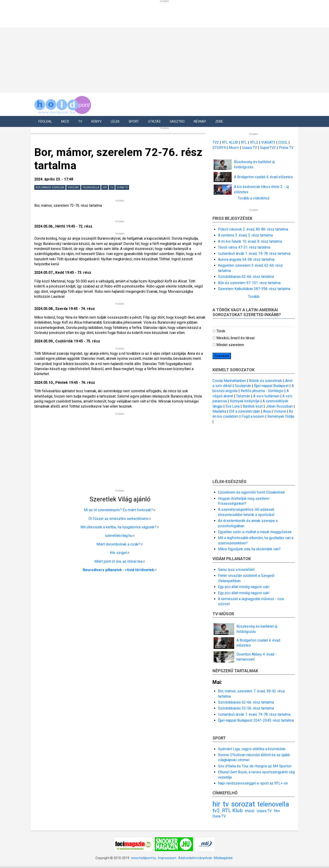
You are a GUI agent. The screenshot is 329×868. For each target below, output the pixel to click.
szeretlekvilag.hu (120, 536)
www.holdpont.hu (144, 858)
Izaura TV (250, 148)
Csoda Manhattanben (229, 381)
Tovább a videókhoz (254, 198)
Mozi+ (234, 148)
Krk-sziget (120, 553)
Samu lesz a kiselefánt (236, 570)
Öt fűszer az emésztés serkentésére (120, 519)
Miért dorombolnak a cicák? (120, 544)
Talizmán (243, 396)
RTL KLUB (230, 142)
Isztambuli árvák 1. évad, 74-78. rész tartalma (254, 254)
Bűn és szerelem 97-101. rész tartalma (249, 283)
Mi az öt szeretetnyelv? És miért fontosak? (120, 510)
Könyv (97, 121)
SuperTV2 (268, 148)
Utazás (154, 121)
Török (221, 331)
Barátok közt (253, 406)
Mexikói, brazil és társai (235, 338)
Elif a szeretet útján (245, 411)
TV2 (216, 142)
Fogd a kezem (253, 416)
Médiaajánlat (223, 858)
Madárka (219, 411)
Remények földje (281, 416)
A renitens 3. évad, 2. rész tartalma (245, 235)
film (277, 811)
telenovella (91, 187)
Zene (219, 121)
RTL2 (254, 142)
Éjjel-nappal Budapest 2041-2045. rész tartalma (256, 720)
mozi (250, 811)
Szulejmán (243, 386)
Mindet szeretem (230, 345)
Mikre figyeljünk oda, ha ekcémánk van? (249, 549)
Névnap (200, 121)
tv (112, 187)
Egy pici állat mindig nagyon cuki (244, 587)
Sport (134, 121)
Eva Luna (233, 406)
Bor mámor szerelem (50, 187)
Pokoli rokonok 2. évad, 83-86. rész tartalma (253, 229)
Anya (267, 411)
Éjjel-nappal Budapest (271, 386)
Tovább (254, 297)
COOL (283, 142)
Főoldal (45, 121)
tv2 (216, 810)
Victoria (280, 411)
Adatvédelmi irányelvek (195, 858)
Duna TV (122, 187)
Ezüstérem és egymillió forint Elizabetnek (251, 492)
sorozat (73, 187)
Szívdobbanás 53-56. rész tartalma (246, 708)
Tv (80, 121)
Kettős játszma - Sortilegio (262, 391)
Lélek (115, 121)
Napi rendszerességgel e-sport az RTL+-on (253, 783)
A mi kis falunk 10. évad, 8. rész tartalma (250, 241)
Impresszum (167, 858)
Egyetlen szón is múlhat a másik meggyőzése (255, 532)
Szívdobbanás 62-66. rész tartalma (246, 277)
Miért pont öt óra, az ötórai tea (120, 561)
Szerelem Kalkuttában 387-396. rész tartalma (254, 289)
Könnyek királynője (245, 401)
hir (105, 187)
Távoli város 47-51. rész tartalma (244, 247)
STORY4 (220, 148)
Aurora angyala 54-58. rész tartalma (246, 259)
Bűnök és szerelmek (266, 381)
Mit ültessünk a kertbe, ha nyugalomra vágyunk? (120, 527)
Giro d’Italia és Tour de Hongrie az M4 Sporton (255, 766)
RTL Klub (232, 810)
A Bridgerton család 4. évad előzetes (263, 177)
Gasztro (177, 121)
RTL (244, 142)
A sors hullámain (266, 396)
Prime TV (286, 148)
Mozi (65, 121)
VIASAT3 (268, 142)
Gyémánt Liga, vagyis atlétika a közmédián (252, 749)
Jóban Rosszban (279, 406)
